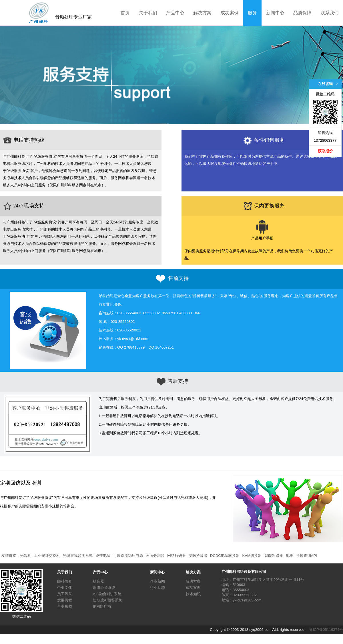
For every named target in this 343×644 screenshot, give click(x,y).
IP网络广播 (102, 606)
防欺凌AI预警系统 (108, 600)
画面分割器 (155, 556)
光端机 (26, 556)
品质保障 (302, 13)
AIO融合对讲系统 (107, 594)
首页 (125, 13)
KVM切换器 (252, 556)
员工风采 (65, 594)
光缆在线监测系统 (78, 556)
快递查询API (307, 556)
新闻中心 (275, 13)
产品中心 (175, 13)
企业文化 (65, 588)
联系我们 (330, 13)
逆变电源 (103, 556)
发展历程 (65, 600)
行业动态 (157, 588)
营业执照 (65, 606)
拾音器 (98, 581)
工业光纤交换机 (47, 556)
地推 (290, 556)
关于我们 (148, 13)
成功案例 (230, 13)
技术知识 (193, 594)
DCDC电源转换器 (225, 556)
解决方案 (202, 13)
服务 (252, 13)
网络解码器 (177, 556)
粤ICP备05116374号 (326, 630)
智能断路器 (274, 556)
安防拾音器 (198, 556)
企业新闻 (157, 581)
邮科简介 (65, 581)
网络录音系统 (104, 588)
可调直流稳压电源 (128, 556)
